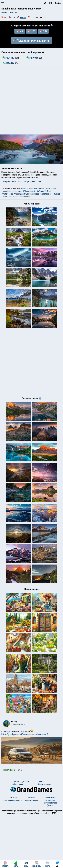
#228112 (9, 58)
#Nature (41, 189)
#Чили (13, 181)
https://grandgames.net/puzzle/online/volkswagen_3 (25, 786)
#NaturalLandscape (29, 189)
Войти (58, 3)
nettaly (23, 18)
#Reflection (48, 191)
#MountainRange (46, 194)
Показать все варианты (32, 40)
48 (20, 31)
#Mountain (27, 191)
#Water (40, 191)
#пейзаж (20, 181)
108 (32, 31)
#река (32, 181)
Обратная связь (44, 836)
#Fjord (4, 197)
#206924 (9, 63)
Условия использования (32, 851)
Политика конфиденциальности (13, 851)
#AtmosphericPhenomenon (19, 197)
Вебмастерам (18, 836)
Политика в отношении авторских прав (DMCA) (50, 854)
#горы (27, 181)
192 (43, 31)
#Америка (6, 181)
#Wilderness (19, 194)
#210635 (33, 58)
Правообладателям (20, 833)
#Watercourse (7, 194)
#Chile (38, 181)
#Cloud (57, 194)
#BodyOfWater (50, 189)
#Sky (34, 191)
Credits (41, 833)
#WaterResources (31, 194)
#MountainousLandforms (12, 191)
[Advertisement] (31, 101)
